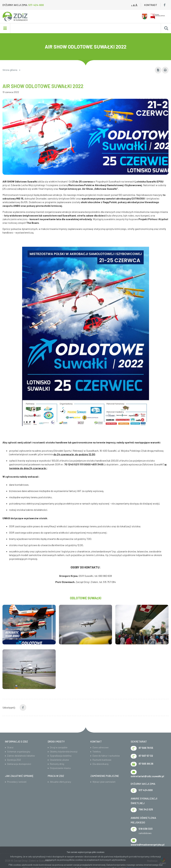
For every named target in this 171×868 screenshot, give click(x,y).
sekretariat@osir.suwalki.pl (25, 454)
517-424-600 (36, 5)
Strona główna (11, 70)
